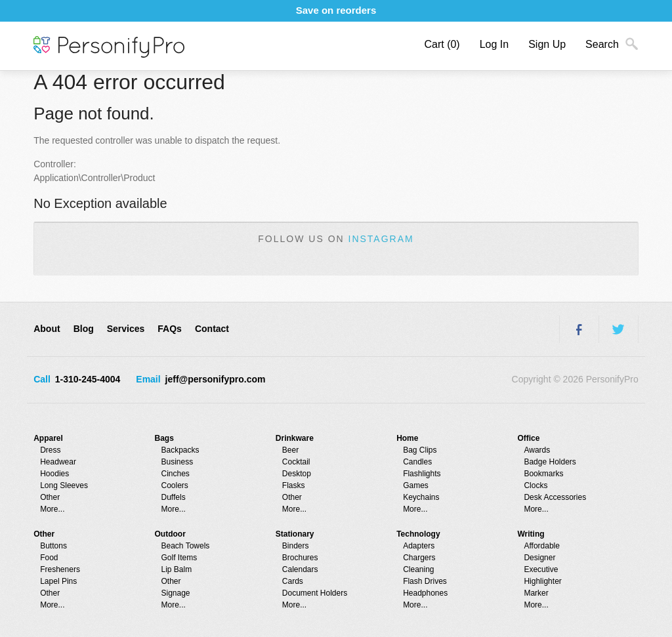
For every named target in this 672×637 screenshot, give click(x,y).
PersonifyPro (109, 47)
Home (407, 438)
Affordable (542, 546)
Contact (212, 329)
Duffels (174, 497)
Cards (293, 581)
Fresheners (60, 569)
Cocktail (296, 462)
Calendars (300, 569)
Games (416, 485)
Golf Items (179, 558)
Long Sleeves (64, 485)
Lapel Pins (58, 581)
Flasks (294, 485)
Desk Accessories (555, 497)
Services (126, 329)
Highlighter (542, 581)
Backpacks (180, 450)
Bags (164, 438)
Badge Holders (550, 462)
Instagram (381, 239)
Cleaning (418, 569)
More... (52, 509)
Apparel (48, 438)
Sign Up (547, 44)
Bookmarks (543, 474)
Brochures (300, 558)
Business (178, 462)
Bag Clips (420, 450)
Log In (494, 44)
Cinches (176, 474)
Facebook (579, 329)
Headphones (425, 593)
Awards (537, 450)
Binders (296, 546)
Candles (417, 462)
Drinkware (295, 438)
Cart (442, 44)
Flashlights (422, 474)
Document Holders (315, 593)
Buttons (53, 546)
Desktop (297, 474)
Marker (536, 593)
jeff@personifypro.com (216, 379)
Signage (176, 593)
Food (49, 558)
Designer (539, 558)
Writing (531, 534)
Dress (50, 450)
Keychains (421, 497)
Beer (290, 450)
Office (528, 438)
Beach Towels (186, 546)
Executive (541, 569)
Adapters (419, 546)
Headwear (58, 462)
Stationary (295, 534)
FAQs (170, 329)
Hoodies (54, 474)
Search (602, 44)
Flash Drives (425, 581)
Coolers (175, 485)
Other (50, 497)
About (47, 329)
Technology (418, 534)
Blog (84, 329)
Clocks (535, 485)
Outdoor (170, 534)
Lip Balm (177, 569)
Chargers (419, 558)
